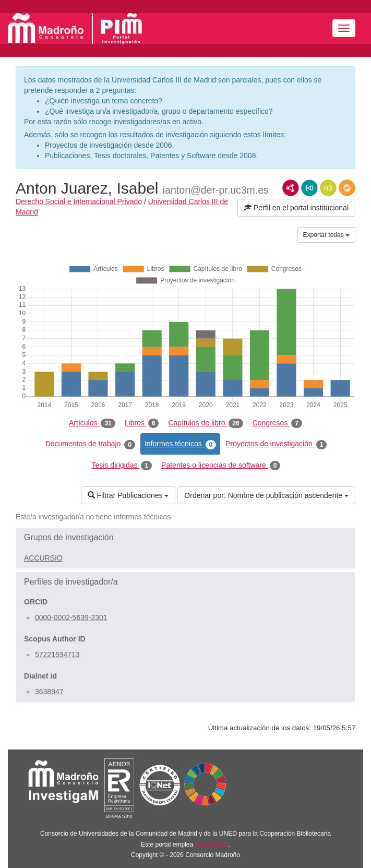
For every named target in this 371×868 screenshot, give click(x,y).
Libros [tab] (142, 423)
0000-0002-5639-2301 (71, 617)
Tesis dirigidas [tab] (122, 466)
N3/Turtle (328, 188)
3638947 (49, 692)
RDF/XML (291, 188)
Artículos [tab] (92, 423)
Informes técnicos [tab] (180, 444)
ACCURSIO (43, 558)
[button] (185, 538)
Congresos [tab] (277, 423)
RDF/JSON (347, 188)
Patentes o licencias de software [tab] (221, 466)
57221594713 (57, 655)
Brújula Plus (212, 845)
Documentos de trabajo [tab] (90, 444)
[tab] (185, 538)
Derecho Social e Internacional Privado (79, 201)
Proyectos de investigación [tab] (276, 444)
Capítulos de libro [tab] (205, 423)
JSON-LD (309, 188)
